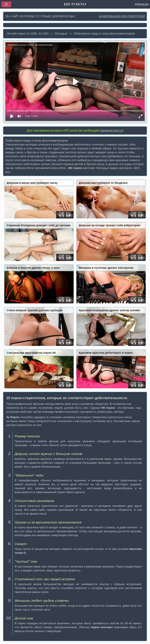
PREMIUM (142, 5)
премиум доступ (112, 130)
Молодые (61, 33)
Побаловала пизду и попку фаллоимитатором (104, 33)
